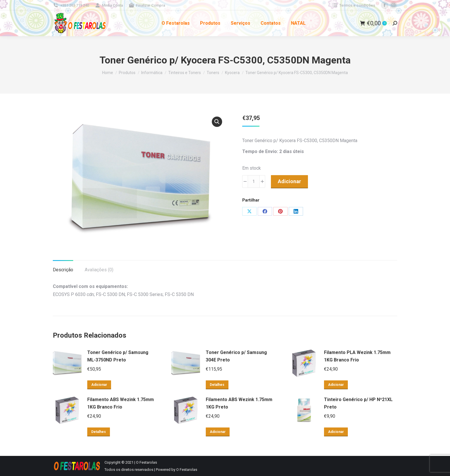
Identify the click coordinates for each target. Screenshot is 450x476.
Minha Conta (109, 5)
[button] (217, 122)
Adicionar (289, 181)
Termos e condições (353, 5)
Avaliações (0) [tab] (99, 270)
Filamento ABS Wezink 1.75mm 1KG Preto (239, 403)
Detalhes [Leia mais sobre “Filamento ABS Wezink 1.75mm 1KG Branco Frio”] (99, 432)
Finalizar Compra (147, 5)
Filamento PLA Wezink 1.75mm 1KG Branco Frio (357, 356)
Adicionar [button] (99, 385)
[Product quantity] (254, 181)
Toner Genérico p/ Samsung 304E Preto (236, 356)
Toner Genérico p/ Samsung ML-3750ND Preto (118, 356)
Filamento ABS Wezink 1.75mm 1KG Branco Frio (121, 403)
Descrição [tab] (63, 270)
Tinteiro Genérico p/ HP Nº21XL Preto (358, 403)
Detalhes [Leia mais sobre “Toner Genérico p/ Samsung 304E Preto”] (217, 385)
